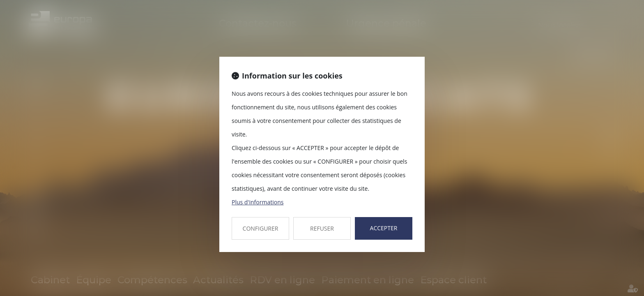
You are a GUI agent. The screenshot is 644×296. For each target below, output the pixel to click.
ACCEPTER (384, 228)
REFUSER (322, 228)
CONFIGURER (261, 228)
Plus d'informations (258, 202)
